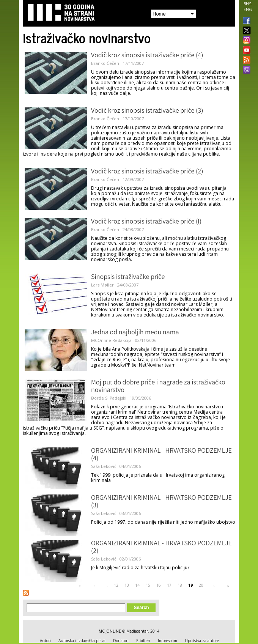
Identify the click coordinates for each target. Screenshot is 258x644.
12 (116, 585)
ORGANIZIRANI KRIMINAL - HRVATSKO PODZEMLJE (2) (161, 548)
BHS (247, 4)
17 (169, 585)
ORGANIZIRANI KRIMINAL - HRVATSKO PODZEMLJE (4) (161, 455)
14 (137, 585)
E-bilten (143, 641)
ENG (248, 9)
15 (148, 585)
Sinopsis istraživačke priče (128, 277)
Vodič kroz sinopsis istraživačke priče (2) (147, 172)
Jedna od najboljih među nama (135, 333)
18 (180, 585)
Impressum (168, 641)
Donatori (121, 641)
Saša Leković (104, 466)
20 (201, 585)
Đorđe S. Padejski (109, 398)
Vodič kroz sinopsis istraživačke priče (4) (147, 56)
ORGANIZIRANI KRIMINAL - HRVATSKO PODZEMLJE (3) (161, 502)
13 (127, 585)
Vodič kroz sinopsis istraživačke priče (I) (146, 222)
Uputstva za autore (202, 641)
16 (159, 585)
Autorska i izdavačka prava (82, 641)
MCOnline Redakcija (111, 340)
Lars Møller (102, 285)
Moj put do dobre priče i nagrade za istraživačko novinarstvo (158, 387)
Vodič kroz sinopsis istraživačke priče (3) (147, 111)
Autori (45, 641)
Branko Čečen (105, 63)
